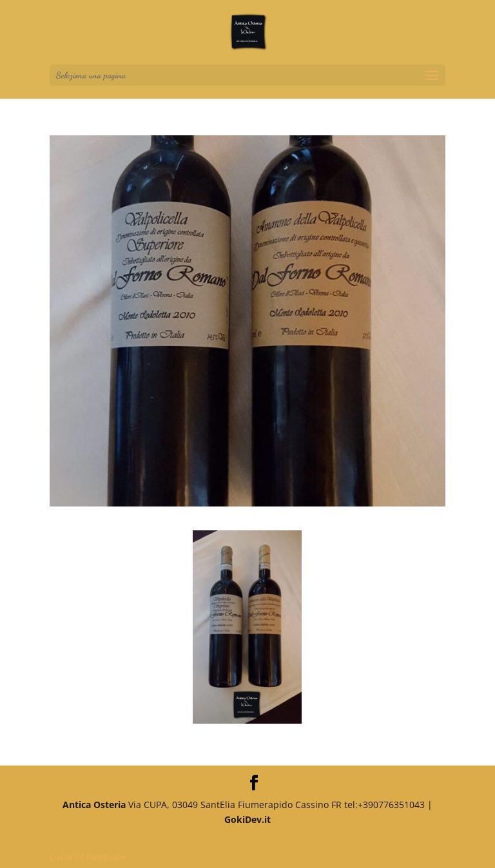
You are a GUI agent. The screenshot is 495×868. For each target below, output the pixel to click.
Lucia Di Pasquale (88, 857)
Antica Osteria (94, 805)
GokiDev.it (247, 819)
